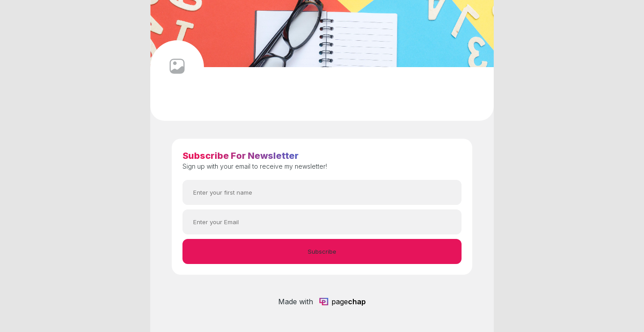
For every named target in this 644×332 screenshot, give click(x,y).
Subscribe (322, 251)
